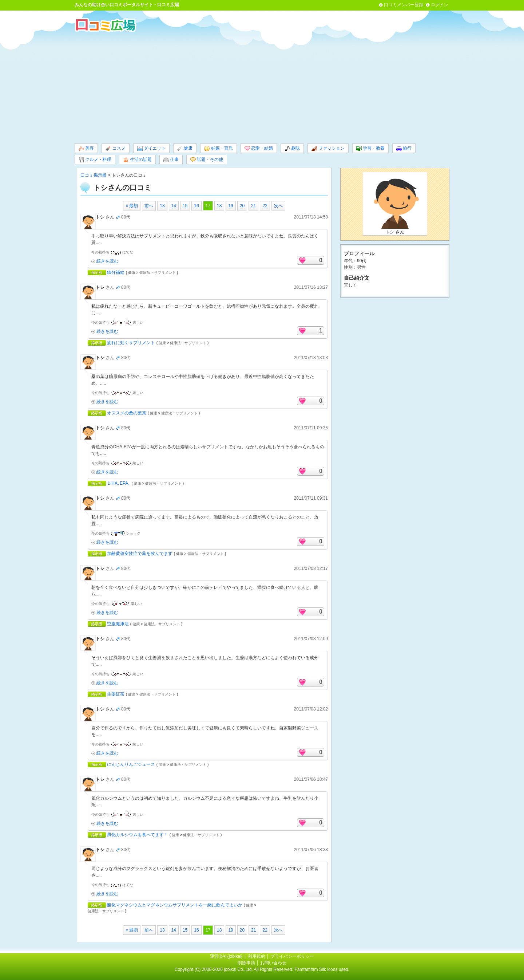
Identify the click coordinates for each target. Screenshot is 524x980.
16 (196, 206)
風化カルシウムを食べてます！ (138, 835)
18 (219, 206)
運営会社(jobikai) (227, 956)
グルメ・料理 (95, 160)
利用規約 (257, 956)
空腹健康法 (118, 624)
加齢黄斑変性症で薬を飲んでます (140, 554)
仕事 (171, 160)
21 (253, 206)
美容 (86, 148)
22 (265, 206)
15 (185, 206)
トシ (100, 217)
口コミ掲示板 (94, 175)
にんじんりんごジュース (131, 764)
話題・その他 (207, 160)
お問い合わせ (273, 963)
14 (174, 206)
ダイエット (151, 148)
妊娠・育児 (218, 148)
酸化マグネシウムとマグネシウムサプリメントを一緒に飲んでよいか (175, 905)
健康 (185, 148)
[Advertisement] (262, 87)
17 (208, 206)
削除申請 (246, 963)
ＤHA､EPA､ (119, 483)
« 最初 (132, 206)
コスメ (115, 148)
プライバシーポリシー (292, 956)
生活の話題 (137, 160)
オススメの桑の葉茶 (127, 413)
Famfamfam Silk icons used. (322, 969)
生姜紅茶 (116, 694)
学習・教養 (370, 148)
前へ (149, 206)
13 (162, 206)
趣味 (292, 148)
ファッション (328, 148)
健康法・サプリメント (158, 273)
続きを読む (107, 261)
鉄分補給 (116, 272)
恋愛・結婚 (259, 148)
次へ (278, 206)
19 (231, 206)
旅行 (404, 148)
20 (242, 206)
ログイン (440, 5)
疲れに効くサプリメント (131, 343)
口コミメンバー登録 (404, 5)
